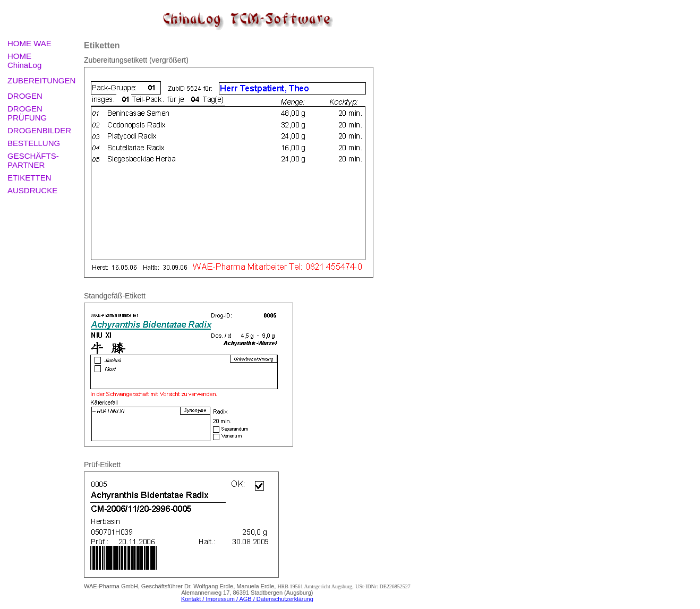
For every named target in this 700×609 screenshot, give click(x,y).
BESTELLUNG (34, 143)
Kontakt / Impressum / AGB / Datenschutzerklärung (247, 599)
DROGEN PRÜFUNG (27, 113)
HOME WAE (29, 43)
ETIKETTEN (29, 178)
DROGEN (25, 96)
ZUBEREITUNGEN (41, 80)
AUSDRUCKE (32, 190)
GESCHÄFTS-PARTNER (33, 160)
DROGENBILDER (39, 130)
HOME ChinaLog (24, 61)
